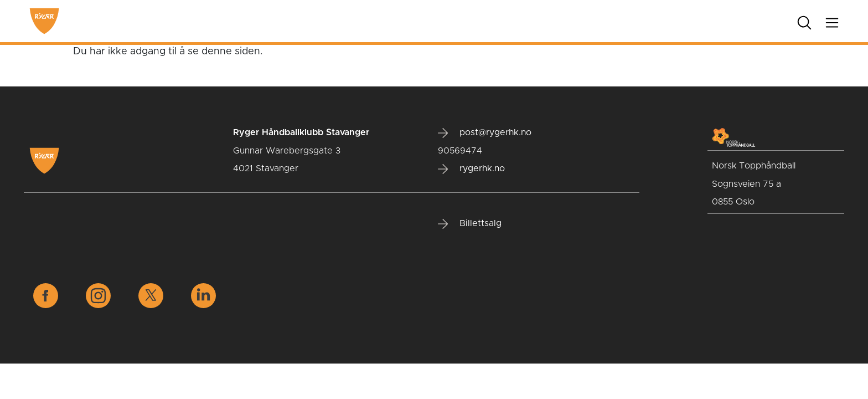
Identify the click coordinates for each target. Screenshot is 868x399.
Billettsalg (470, 224)
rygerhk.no (471, 169)
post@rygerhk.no (485, 133)
